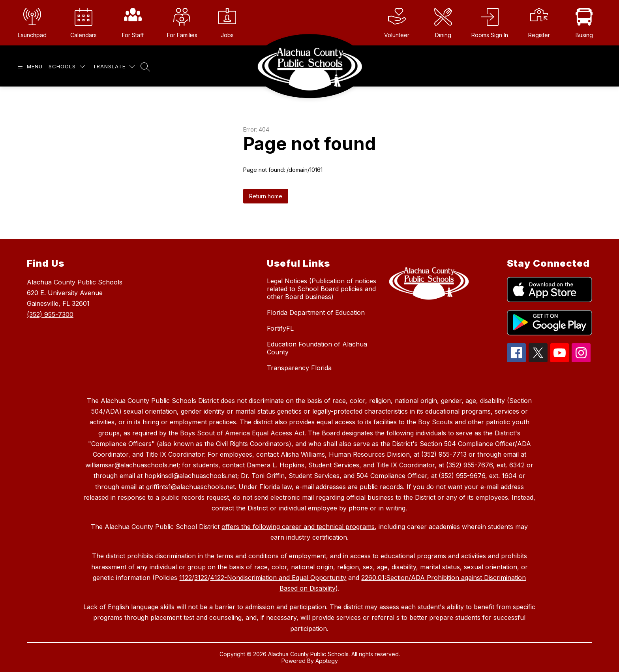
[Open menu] (29, 67)
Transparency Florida (299, 368)
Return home (266, 196)
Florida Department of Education (316, 312)
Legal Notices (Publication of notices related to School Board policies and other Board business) (322, 289)
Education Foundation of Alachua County (317, 348)
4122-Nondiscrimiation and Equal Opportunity (278, 578)
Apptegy (327, 661)
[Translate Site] (114, 67)
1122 (186, 578)
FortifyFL (280, 328)
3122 (201, 578)
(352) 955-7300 (50, 314)
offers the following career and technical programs (298, 527)
